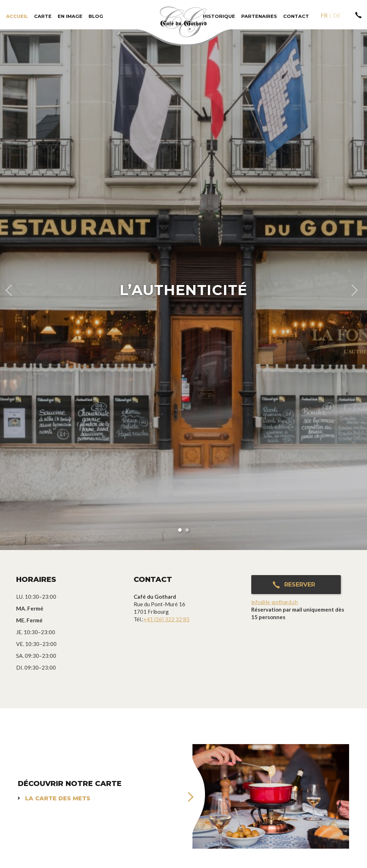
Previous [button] (9, 290)
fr (324, 15)
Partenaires (259, 16)
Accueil (17, 16)
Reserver (300, 585)
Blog (96, 16)
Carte (43, 16)
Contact (296, 16)
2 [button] (187, 530)
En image (70, 16)
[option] (183, 290)
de (337, 15)
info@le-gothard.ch (275, 602)
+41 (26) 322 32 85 (166, 619)
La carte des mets (58, 798)
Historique (219, 16)
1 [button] (180, 530)
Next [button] (358, 290)
